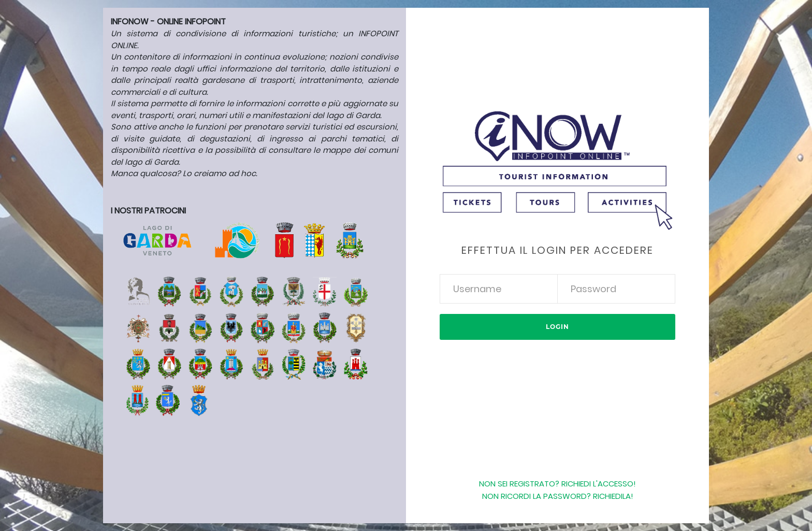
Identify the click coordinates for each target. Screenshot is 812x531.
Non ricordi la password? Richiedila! (558, 496)
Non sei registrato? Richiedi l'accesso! (557, 484)
